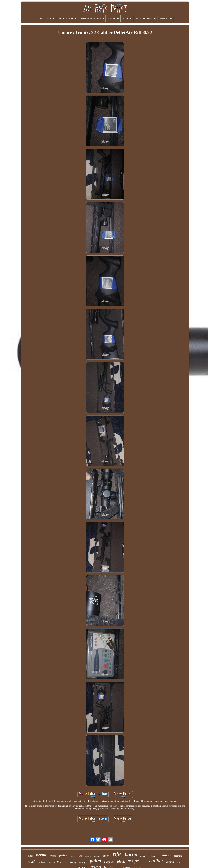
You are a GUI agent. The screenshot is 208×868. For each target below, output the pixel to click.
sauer (106, 855)
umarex (55, 861)
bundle (143, 856)
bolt (65, 863)
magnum (109, 862)
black (121, 862)
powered (88, 856)
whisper (42, 862)
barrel (131, 855)
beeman (178, 856)
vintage (83, 862)
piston (144, 863)
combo (53, 856)
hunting (73, 862)
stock (32, 862)
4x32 (80, 856)
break (41, 855)
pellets (63, 855)
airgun (170, 862)
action (152, 856)
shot (31, 856)
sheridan (97, 856)
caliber (156, 861)
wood (180, 862)
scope (133, 861)
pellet (96, 861)
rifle (117, 854)
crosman (164, 855)
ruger (73, 856)
